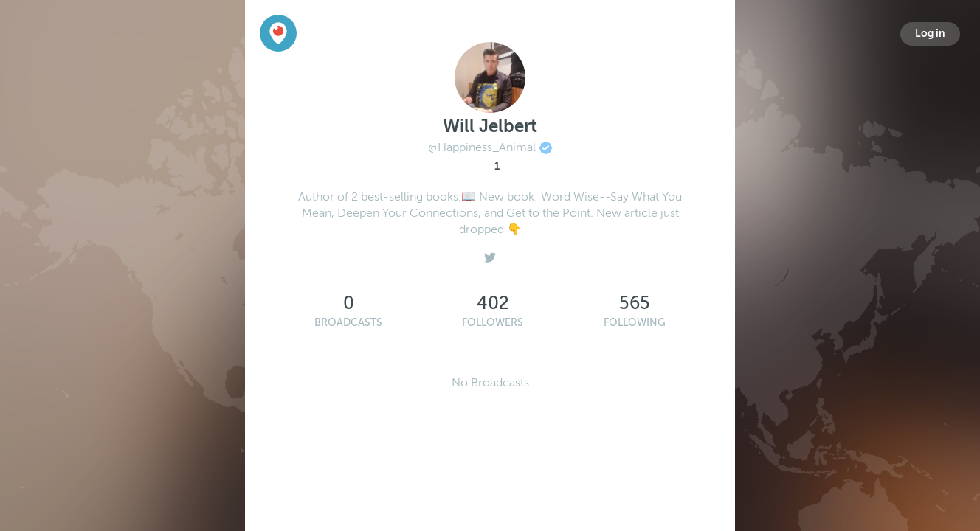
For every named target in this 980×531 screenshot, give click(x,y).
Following (635, 323)
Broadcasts (348, 323)
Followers (493, 323)
